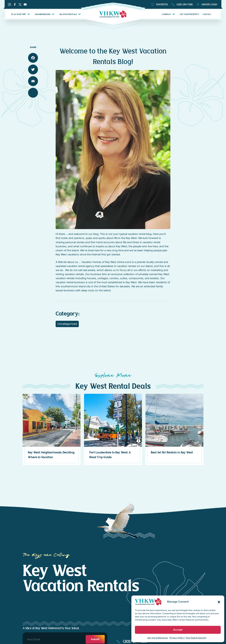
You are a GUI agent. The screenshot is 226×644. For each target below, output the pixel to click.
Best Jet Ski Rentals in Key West (172, 452)
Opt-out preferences (157, 638)
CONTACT (207, 14)
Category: (68, 314)
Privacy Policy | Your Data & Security (188, 638)
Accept (178, 630)
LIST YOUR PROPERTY (189, 14)
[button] (219, 602)
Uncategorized (67, 324)
